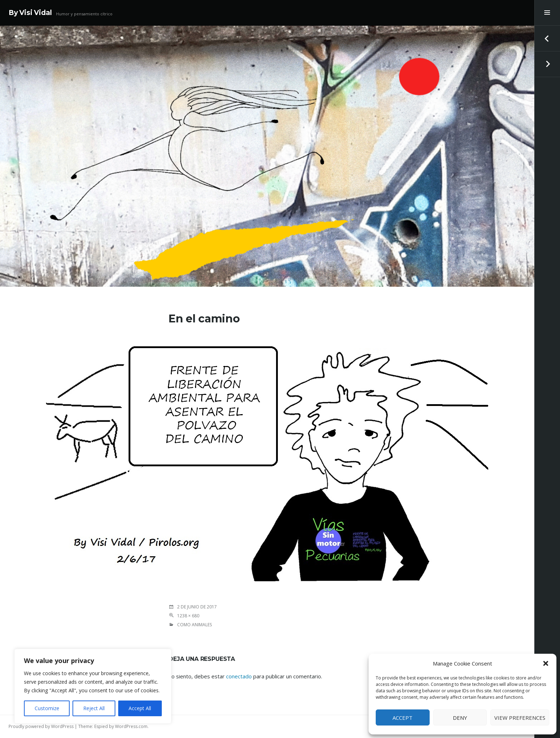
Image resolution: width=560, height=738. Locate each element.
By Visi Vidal (30, 13)
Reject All (94, 708)
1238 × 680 (188, 616)
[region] (93, 686)
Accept (402, 718)
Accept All (140, 708)
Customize (47, 708)
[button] (546, 663)
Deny (460, 718)
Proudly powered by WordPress (41, 726)
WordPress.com (131, 726)
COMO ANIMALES (194, 625)
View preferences (520, 718)
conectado (239, 676)
